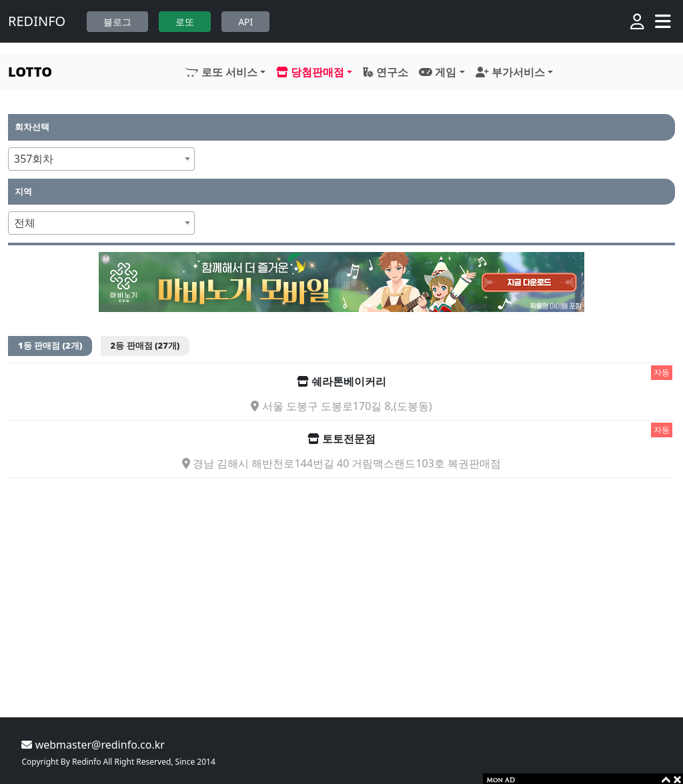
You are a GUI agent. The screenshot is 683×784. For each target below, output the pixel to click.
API (245, 22)
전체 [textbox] (25, 223)
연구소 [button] (386, 72)
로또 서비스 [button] (221, 72)
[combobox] (101, 159)
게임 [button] (438, 72)
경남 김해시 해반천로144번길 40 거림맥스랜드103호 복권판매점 (341, 464)
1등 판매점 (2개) (50, 345)
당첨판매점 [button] (310, 72)
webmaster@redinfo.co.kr (93, 745)
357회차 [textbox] (34, 159)
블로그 (117, 22)
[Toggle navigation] (663, 21)
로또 (185, 22)
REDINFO (37, 21)
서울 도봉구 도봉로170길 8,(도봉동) (341, 406)
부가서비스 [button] (510, 72)
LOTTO (30, 72)
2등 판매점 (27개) (145, 345)
